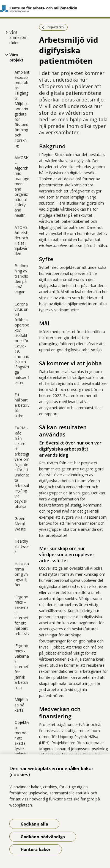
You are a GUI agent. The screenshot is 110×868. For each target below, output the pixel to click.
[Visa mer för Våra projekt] (5, 55)
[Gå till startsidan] (55, 9)
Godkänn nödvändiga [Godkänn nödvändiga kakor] (43, 837)
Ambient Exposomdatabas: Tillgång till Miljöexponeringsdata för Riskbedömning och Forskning (22, 109)
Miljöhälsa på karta (22, 705)
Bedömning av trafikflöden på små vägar (21, 279)
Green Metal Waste (20, 524)
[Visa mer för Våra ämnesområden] (5, 32)
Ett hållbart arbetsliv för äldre (22, 405)
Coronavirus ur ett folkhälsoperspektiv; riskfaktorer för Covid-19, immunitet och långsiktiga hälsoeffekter (22, 343)
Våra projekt (16, 57)
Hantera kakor (36, 849)
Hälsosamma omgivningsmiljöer (22, 574)
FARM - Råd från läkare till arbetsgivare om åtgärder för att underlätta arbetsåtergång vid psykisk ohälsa (22, 467)
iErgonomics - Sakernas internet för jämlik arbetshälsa (22, 667)
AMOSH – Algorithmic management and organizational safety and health (22, 186)
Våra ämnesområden (18, 37)
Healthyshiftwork (22, 546)
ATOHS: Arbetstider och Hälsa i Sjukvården (21, 240)
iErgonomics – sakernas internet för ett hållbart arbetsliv (22, 615)
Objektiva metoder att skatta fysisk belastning (22, 741)
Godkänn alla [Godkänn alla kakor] (34, 824)
